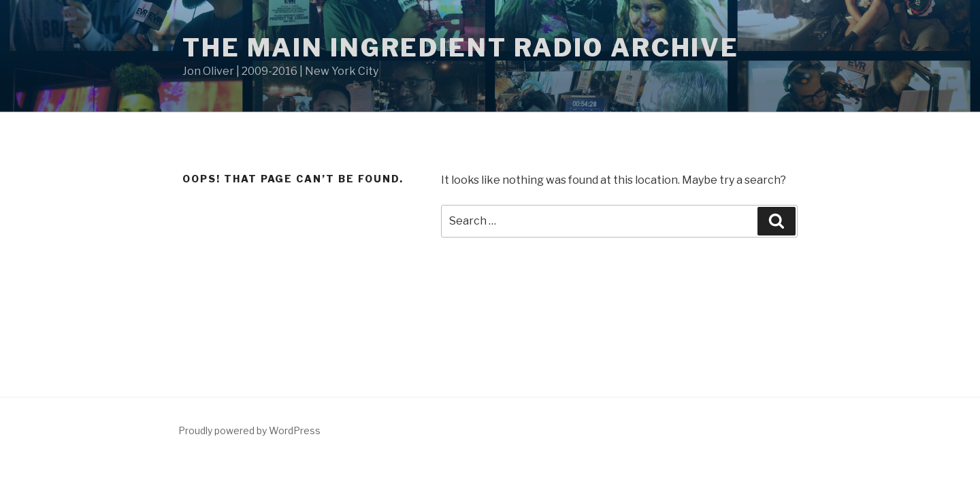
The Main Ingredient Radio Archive (461, 48)
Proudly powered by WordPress (249, 430)
